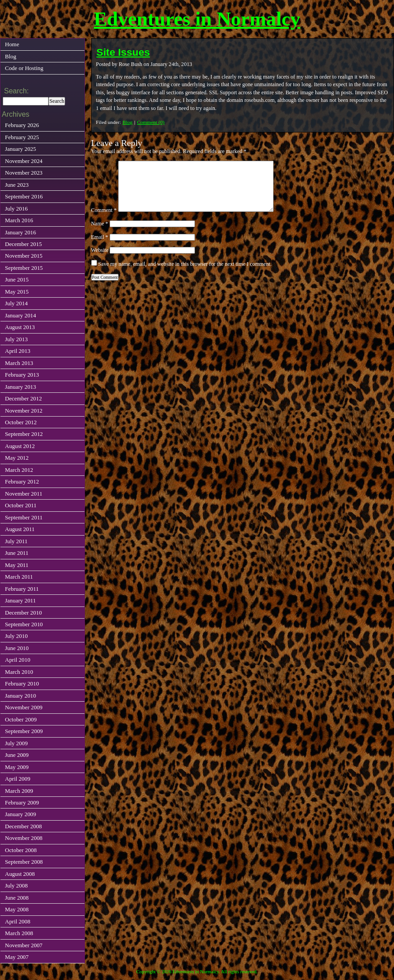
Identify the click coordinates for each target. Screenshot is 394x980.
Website (100, 250)
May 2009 (17, 767)
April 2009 (18, 779)
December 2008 (23, 826)
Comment (104, 210)
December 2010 (23, 613)
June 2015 (17, 279)
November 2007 (24, 945)
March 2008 (19, 933)
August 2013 (20, 327)
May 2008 (17, 909)
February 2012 (22, 481)
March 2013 (19, 363)
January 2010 (20, 696)
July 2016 (16, 209)
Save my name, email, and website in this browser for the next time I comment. (185, 264)
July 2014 (16, 303)
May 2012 (17, 458)
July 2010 (16, 636)
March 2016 (19, 220)
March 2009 (19, 791)
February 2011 (22, 589)
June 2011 (17, 553)
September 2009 (24, 731)
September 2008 (24, 862)
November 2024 (24, 161)
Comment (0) (151, 122)
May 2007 (17, 957)
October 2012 (21, 422)
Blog (128, 122)
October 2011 (21, 505)
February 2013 (22, 375)
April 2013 (18, 351)
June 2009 (17, 755)
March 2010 (19, 672)
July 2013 (16, 339)
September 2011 (24, 517)
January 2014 (20, 315)
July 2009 (16, 743)
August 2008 (20, 874)
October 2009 (21, 719)
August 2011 (20, 529)
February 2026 (22, 125)
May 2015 (17, 292)
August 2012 (20, 446)
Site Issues (123, 52)
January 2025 (20, 149)
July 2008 (16, 886)
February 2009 (22, 802)
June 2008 (17, 898)
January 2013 (20, 387)
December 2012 (23, 398)
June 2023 (17, 185)
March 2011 (19, 577)
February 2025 (22, 137)
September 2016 (24, 196)
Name (100, 224)
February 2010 (22, 683)
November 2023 (24, 173)
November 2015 (24, 256)
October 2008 (21, 850)
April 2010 (18, 660)
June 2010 (17, 648)
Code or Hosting (24, 68)
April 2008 (18, 921)
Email (100, 237)
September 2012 (24, 434)
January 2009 (20, 814)
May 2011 (17, 565)
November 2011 (24, 494)
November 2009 (24, 707)
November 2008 (24, 838)
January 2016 (20, 232)
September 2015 (24, 268)
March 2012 (19, 470)
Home (12, 44)
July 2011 (16, 541)
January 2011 (20, 600)
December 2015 (23, 244)
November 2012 (24, 411)
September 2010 (24, 624)
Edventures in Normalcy (197, 19)
